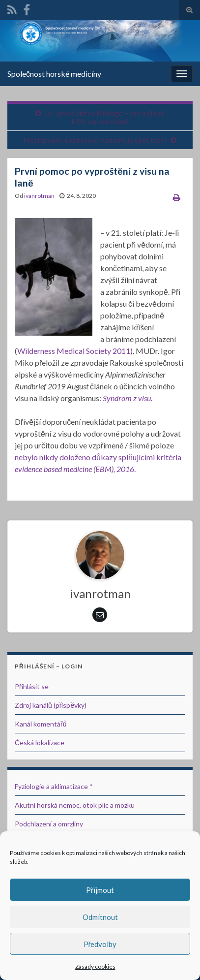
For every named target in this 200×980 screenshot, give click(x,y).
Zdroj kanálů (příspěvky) (51, 705)
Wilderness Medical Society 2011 (74, 351)
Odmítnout (100, 917)
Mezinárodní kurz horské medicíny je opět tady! (95, 140)
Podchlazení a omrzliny (49, 824)
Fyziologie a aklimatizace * (54, 786)
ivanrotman (39, 196)
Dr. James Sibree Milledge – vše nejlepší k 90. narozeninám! (105, 117)
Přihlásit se (32, 686)
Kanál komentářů (41, 724)
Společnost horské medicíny (54, 74)
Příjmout (100, 890)
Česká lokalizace (40, 743)
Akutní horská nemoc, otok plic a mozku (75, 805)
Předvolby (100, 944)
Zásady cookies (95, 966)
